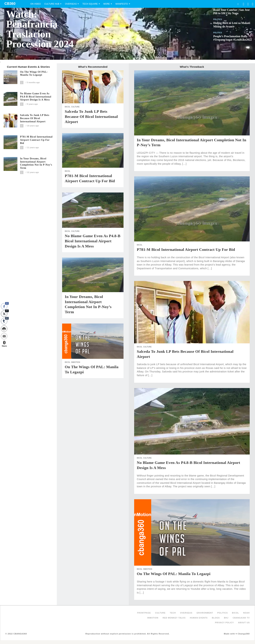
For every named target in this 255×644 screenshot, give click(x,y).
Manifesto (122, 4)
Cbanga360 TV (241, 618)
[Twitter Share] (4, 314)
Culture (75, 107)
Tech (173, 613)
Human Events (199, 618)
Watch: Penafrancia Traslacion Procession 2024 (40, 29)
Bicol (68, 107)
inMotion (76, 362)
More (107, 4)
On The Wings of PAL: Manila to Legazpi (34, 73)
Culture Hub (52, 4)
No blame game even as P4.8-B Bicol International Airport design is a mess (36, 97)
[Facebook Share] (4, 306)
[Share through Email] (4, 336)
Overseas (71, 4)
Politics (218, 19)
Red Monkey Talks (174, 618)
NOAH (246, 613)
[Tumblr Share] (4, 321)
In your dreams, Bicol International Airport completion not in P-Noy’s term (36, 163)
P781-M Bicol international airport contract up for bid (36, 140)
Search (238, 4)
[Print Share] (4, 329)
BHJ (226, 618)
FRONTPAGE (144, 613)
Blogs (216, 618)
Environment (205, 613)
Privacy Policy (224, 623)
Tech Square (90, 4)
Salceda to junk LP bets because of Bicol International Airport (35, 118)
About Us (244, 623)
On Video (36, 4)
